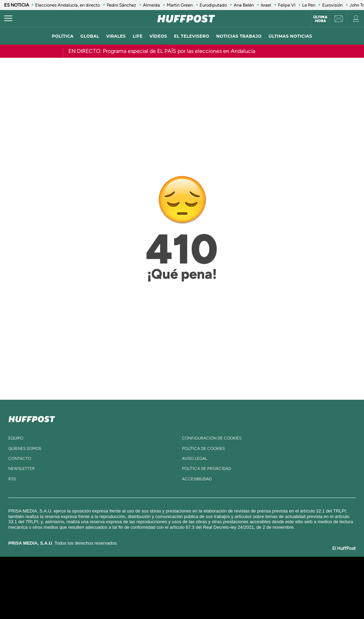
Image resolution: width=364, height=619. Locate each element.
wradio (170, 588)
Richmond (99, 598)
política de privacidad (207, 469)
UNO (151, 588)
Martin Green (180, 5)
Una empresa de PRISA (42, 583)
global (90, 36)
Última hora (320, 19)
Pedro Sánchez (121, 5)
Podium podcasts (167, 598)
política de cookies (203, 449)
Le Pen (309, 5)
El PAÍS (103, 577)
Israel (266, 5)
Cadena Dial (223, 588)
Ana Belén (244, 5)
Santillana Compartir (205, 577)
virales (116, 36)
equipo (16, 438)
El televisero (192, 36)
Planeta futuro (274, 588)
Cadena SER (235, 577)
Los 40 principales (136, 577)
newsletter (22, 469)
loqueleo (256, 598)
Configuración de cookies (212, 438)
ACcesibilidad (197, 479)
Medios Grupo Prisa (42, 600)
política (63, 36)
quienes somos (25, 449)
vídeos (158, 36)
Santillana (169, 577)
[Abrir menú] (8, 19)
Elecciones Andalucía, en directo (68, 5)
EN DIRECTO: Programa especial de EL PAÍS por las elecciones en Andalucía (162, 51)
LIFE (138, 36)
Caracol (305, 577)
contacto (20, 459)
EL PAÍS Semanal (248, 588)
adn (280, 577)
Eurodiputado (213, 5)
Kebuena (299, 588)
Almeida (151, 5)
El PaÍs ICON (197, 598)
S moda (225, 598)
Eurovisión (332, 5)
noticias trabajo (239, 36)
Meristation (289, 598)
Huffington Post (112, 588)
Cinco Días (197, 588)
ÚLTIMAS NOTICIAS (290, 36)
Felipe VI (287, 5)
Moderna (133, 598)
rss (12, 479)
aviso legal (195, 459)
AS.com (257, 577)
